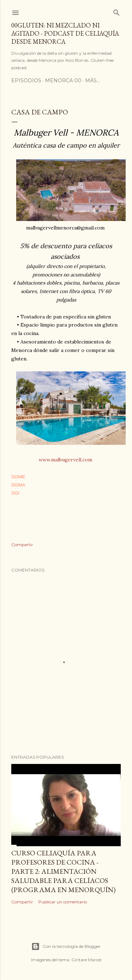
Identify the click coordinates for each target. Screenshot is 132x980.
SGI (15, 493)
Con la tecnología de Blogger (66, 946)
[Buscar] (117, 11)
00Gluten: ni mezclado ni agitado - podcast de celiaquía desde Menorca (65, 33)
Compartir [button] (22, 545)
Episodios (26, 80)
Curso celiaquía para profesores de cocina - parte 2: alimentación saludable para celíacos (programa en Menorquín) (63, 871)
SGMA (18, 485)
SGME (18, 477)
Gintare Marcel (86, 960)
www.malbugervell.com (65, 460)
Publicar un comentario (63, 902)
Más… (93, 80)
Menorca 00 (63, 80)
